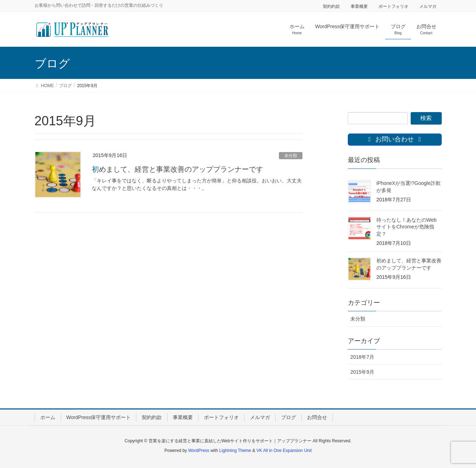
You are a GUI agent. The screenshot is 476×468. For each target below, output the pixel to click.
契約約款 (331, 6)
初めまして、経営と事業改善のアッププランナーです (177, 169)
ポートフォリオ (394, 6)
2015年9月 (362, 372)
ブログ (289, 417)
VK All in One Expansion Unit (284, 451)
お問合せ (317, 417)
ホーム (48, 417)
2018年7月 (362, 357)
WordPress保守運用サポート (99, 417)
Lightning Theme (235, 451)
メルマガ (428, 6)
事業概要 (359, 6)
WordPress (199, 451)
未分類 (291, 156)
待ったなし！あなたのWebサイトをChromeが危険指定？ (407, 227)
